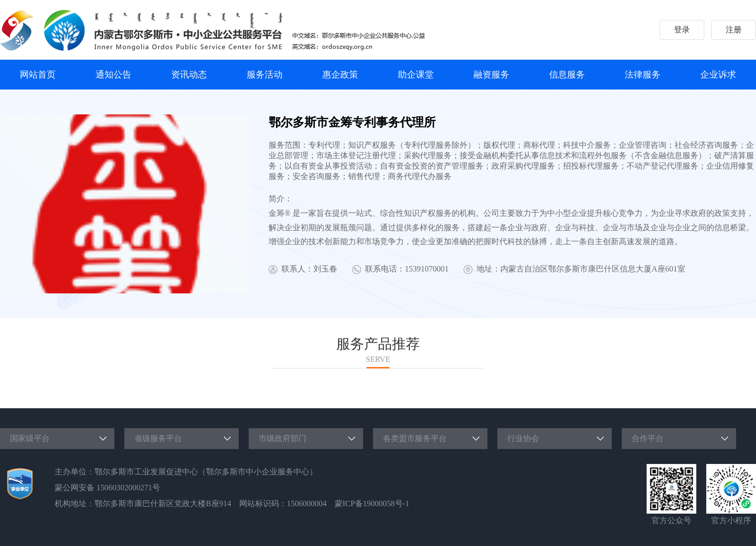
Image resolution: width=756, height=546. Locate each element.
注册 (734, 30)
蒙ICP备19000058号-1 (372, 503)
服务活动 (265, 75)
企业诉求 (718, 75)
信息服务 (567, 75)
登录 (682, 30)
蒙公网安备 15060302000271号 (107, 488)
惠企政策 (340, 75)
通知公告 (113, 75)
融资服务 (491, 75)
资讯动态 (189, 75)
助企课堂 (416, 75)
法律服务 (643, 75)
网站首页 (38, 75)
